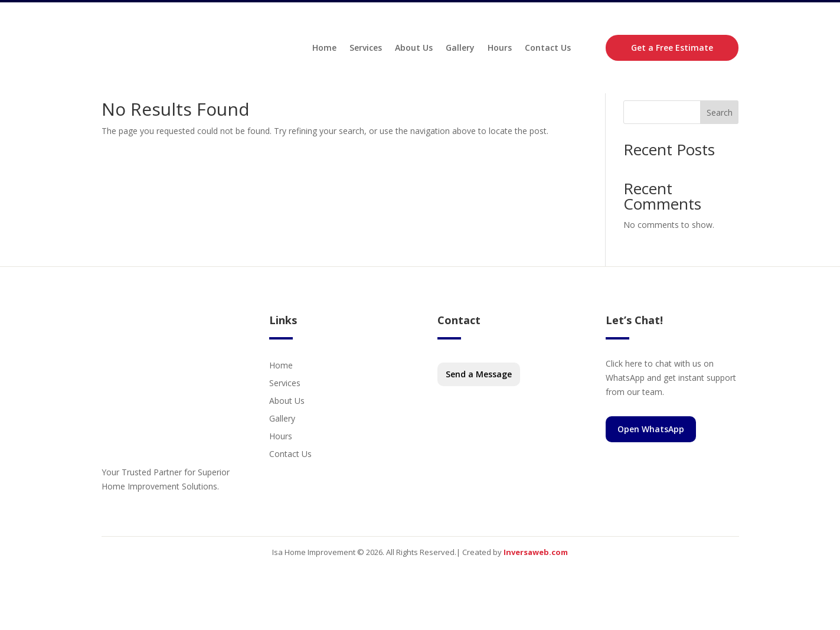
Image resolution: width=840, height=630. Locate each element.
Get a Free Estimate (672, 49)
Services (366, 49)
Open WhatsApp (651, 460)
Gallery (460, 49)
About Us (414, 49)
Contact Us (548, 49)
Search (720, 143)
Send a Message (479, 405)
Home (324, 49)
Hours (500, 49)
